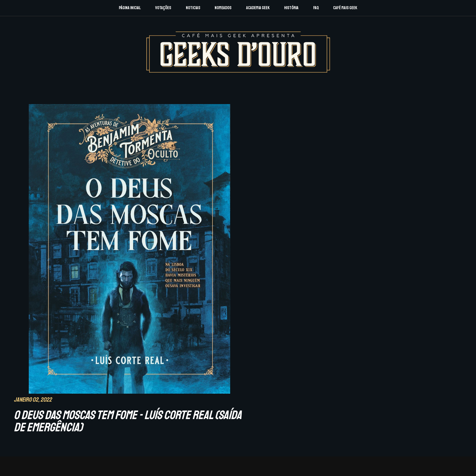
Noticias (193, 8)
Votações (163, 8)
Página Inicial (130, 8)
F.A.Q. (96, 425)
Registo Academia (82, 433)
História (291, 8)
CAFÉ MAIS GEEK (373, 424)
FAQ (316, 8)
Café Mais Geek (345, 8)
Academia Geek (258, 8)
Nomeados (223, 8)
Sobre (69, 425)
